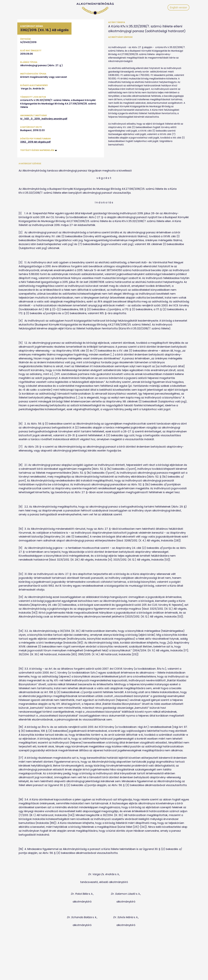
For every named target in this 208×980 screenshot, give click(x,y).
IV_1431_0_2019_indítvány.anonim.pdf (44, 119)
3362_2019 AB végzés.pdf (35, 142)
